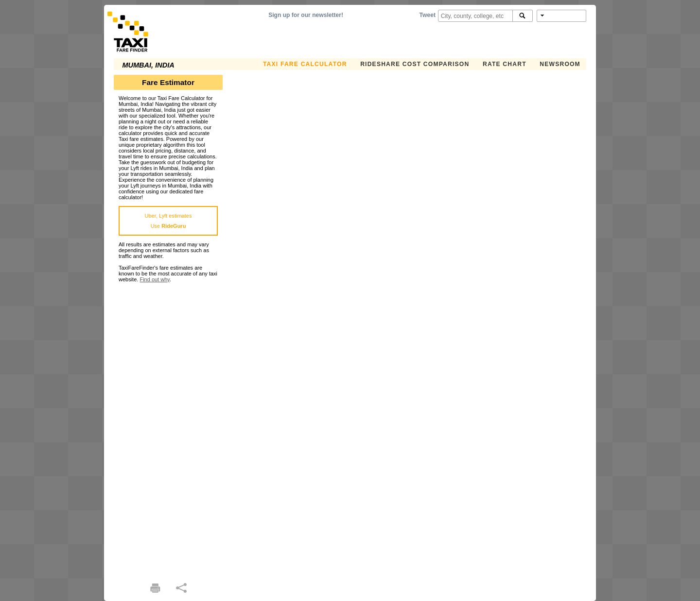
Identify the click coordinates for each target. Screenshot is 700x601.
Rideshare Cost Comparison (415, 64)
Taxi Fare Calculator (305, 64)
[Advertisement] (168, 428)
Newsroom (560, 64)
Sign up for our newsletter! (306, 15)
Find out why (155, 279)
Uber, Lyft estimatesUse (168, 221)
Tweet (428, 15)
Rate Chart (505, 64)
